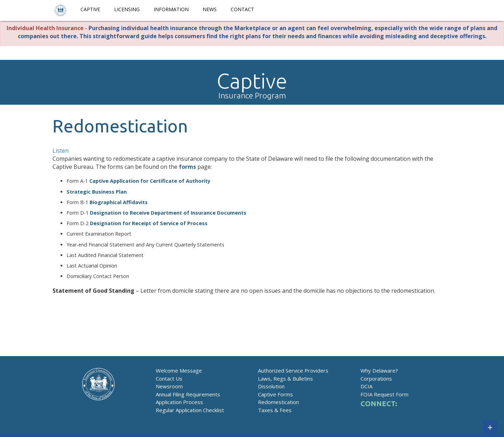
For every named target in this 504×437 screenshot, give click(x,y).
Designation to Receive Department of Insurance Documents (168, 213)
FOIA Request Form (384, 394)
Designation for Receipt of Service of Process (149, 223)
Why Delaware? (379, 370)
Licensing (127, 9)
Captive (90, 9)
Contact (242, 9)
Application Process (179, 402)
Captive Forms (275, 394)
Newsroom (169, 386)
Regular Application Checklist (190, 410)
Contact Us (169, 379)
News (210, 9)
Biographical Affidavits (119, 202)
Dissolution (271, 386)
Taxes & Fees (275, 410)
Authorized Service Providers (293, 370)
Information (171, 9)
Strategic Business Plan (97, 192)
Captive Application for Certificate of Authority (150, 181)
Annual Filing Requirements (188, 394)
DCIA (366, 386)
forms (187, 167)
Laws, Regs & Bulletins (285, 379)
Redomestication (278, 402)
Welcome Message (179, 370)
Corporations (376, 379)
